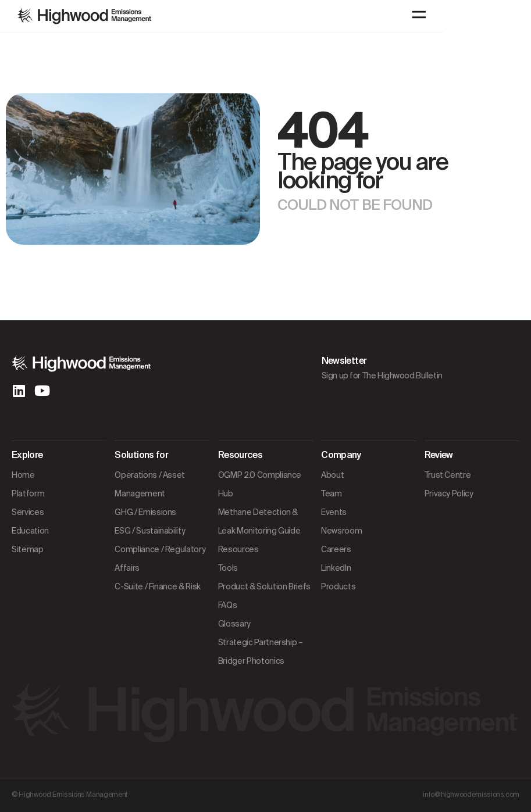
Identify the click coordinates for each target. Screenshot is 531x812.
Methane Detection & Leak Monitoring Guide (259, 521)
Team (332, 493)
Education (30, 531)
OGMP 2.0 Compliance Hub (260, 484)
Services (28, 512)
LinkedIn (336, 568)
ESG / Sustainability (150, 531)
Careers (336, 549)
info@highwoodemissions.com (471, 795)
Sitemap (28, 549)
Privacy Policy (449, 493)
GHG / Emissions (145, 512)
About (332, 475)
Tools (228, 568)
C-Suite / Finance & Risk (158, 586)
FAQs (228, 605)
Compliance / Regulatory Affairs (160, 559)
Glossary (234, 624)
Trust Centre (448, 475)
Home (23, 475)
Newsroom (341, 531)
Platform (28, 493)
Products (338, 586)
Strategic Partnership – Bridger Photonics (261, 652)
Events (334, 512)
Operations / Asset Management (150, 484)
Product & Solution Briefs (264, 586)
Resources (238, 549)
